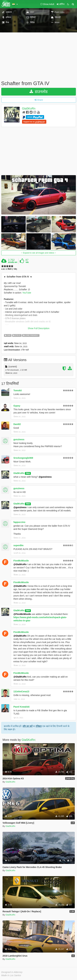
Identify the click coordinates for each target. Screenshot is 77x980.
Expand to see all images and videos (38, 253)
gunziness (19, 439)
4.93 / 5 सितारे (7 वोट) (9, 269)
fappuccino (19, 522)
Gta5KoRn (29, 109)
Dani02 (17, 424)
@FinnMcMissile (22, 614)
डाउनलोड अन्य (13, 262)
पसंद (27, 262)
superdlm (18, 545)
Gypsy (17, 406)
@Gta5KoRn (20, 564)
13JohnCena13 (21, 691)
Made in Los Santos (11, 975)
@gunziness (45, 477)
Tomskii (18, 390)
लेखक (28, 473)
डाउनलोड (39, 92)
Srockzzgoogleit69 (23, 458)
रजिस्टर (39, 726)
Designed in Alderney (12, 972)
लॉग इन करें (28, 726)
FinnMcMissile (21, 561)
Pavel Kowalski (21, 707)
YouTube (27, 293)
